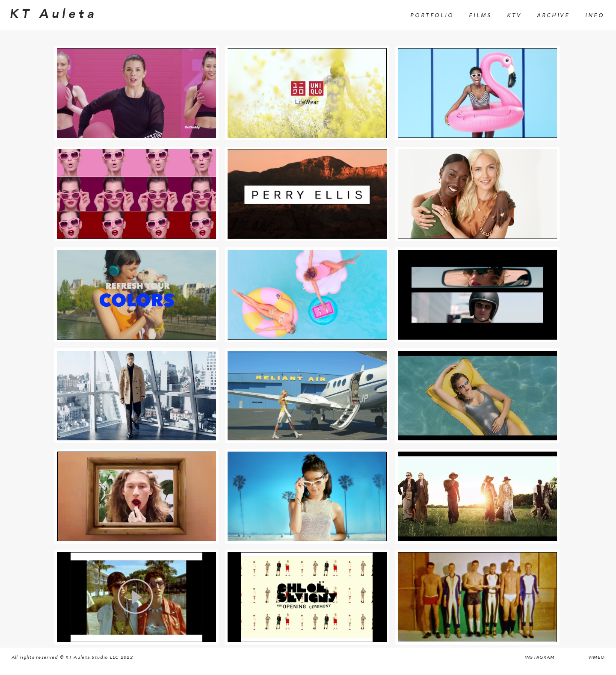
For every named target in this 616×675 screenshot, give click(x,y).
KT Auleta (53, 14)
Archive (553, 16)
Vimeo (597, 657)
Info (595, 16)
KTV (514, 16)
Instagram (540, 657)
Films (480, 16)
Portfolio (432, 16)
